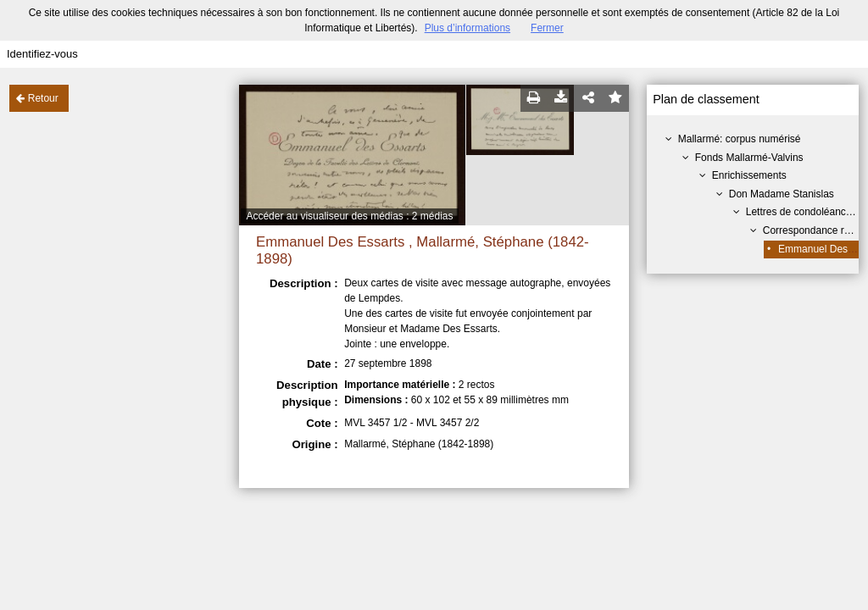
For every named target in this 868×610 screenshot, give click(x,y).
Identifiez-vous (42, 54)
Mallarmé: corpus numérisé (740, 139)
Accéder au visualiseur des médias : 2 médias (349, 216)
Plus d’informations (467, 28)
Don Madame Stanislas (782, 194)
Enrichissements (749, 175)
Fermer (547, 28)
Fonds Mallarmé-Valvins (749, 158)
